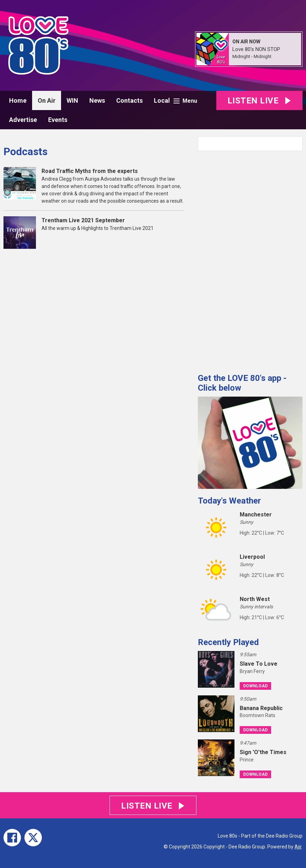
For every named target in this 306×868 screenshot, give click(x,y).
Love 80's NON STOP (256, 49)
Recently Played (228, 642)
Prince (247, 760)
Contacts (129, 100)
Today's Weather (229, 501)
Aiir (298, 847)
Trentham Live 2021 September (83, 220)
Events (58, 120)
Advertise (23, 120)
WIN (72, 100)
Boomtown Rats (258, 715)
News (97, 100)
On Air (47, 100)
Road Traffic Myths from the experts (90, 171)
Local (162, 100)
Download (255, 686)
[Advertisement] (250, 259)
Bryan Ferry (252, 671)
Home (18, 100)
